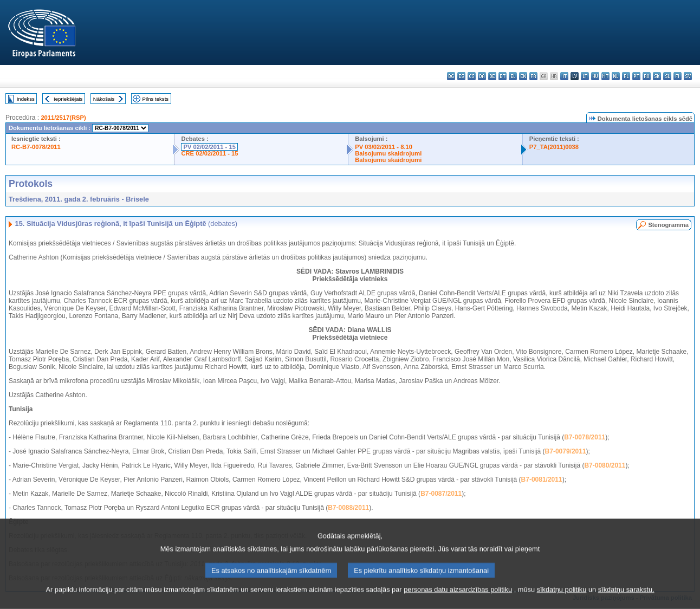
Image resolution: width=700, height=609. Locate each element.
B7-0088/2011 (348, 508)
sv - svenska (688, 76)
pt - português (636, 76)
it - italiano (564, 76)
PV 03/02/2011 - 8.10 (384, 147)
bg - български (451, 76)
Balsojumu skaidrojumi (388, 153)
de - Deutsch (492, 76)
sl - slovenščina (667, 76)
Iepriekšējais (68, 99)
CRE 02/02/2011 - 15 (209, 153)
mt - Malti (605, 76)
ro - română (647, 76)
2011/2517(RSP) (63, 118)
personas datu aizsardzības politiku (458, 600)
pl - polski (626, 76)
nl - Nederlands (616, 76)
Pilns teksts (156, 99)
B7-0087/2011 (441, 494)
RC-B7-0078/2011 (36, 147)
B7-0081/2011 (542, 480)
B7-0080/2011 (605, 465)
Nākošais (104, 99)
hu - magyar (595, 76)
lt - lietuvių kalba (585, 76)
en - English (523, 76)
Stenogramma (668, 225)
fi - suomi (678, 76)
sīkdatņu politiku (562, 600)
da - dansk (482, 76)
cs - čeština (472, 76)
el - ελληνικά (513, 76)
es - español (461, 76)
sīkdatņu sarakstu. (626, 600)
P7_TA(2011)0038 (554, 147)
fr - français (533, 76)
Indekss (26, 99)
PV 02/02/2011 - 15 (209, 147)
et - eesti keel (503, 76)
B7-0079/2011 (566, 451)
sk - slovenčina (657, 76)
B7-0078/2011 (585, 437)
